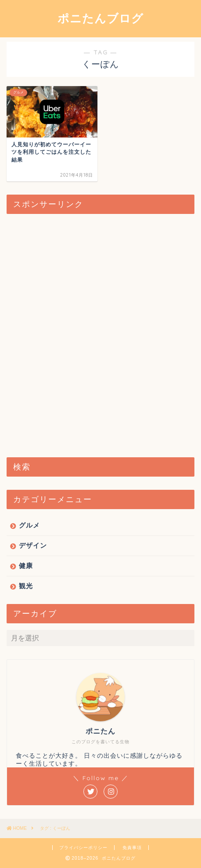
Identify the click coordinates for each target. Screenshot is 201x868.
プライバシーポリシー (83, 848)
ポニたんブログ (100, 18)
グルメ (29, 525)
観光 (26, 586)
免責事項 (132, 848)
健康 (26, 566)
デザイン (33, 545)
